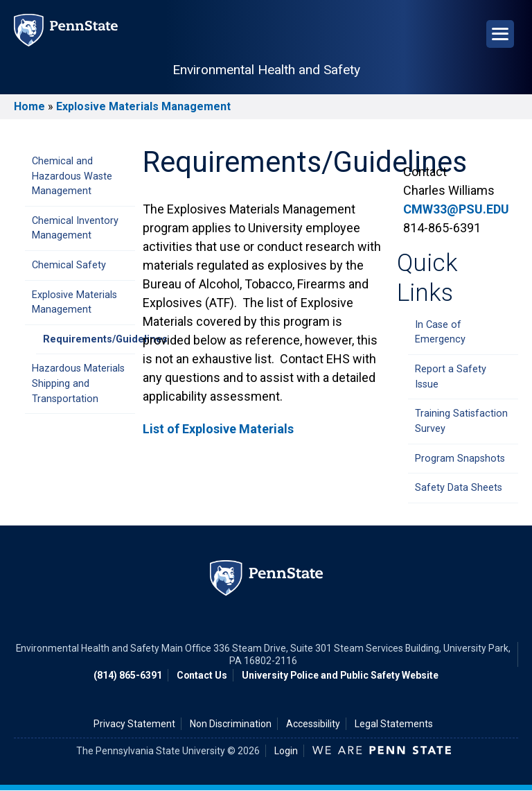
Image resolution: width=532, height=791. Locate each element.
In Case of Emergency (440, 332)
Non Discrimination (231, 724)
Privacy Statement (134, 724)
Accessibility (313, 724)
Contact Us (202, 675)
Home (29, 106)
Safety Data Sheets (459, 488)
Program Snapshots (460, 459)
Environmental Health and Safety (266, 70)
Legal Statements (394, 724)
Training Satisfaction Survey (461, 421)
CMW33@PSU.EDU (456, 209)
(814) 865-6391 (128, 675)
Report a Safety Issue (451, 377)
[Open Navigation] (500, 34)
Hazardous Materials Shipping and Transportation (78, 383)
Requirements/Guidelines (89, 339)
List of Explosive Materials (218, 429)
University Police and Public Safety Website (340, 675)
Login (286, 751)
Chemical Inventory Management (75, 228)
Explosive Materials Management (143, 106)
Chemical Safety (69, 265)
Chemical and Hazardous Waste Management (72, 176)
